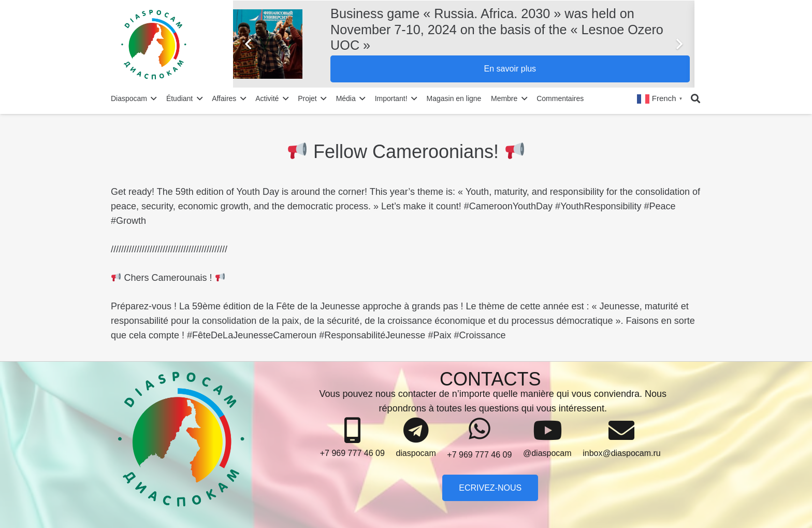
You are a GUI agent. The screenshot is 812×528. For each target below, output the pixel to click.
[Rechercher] (695, 98)
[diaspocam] (416, 431)
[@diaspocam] (547, 431)
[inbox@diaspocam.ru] (622, 431)
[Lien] (175, 44)
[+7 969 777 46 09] (352, 431)
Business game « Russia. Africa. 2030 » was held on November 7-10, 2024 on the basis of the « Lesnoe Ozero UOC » (497, 29)
